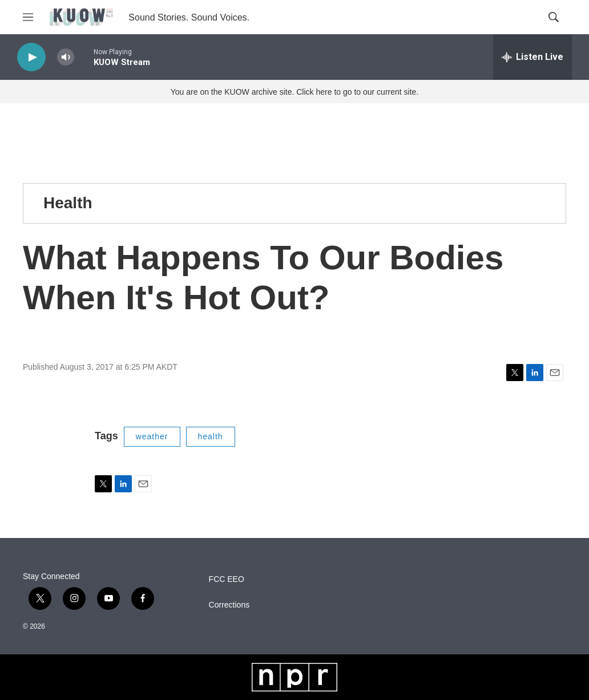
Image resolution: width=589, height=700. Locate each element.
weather (152, 436)
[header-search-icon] (554, 17)
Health (68, 203)
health (211, 436)
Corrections (229, 605)
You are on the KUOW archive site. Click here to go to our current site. (294, 92)
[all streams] (532, 57)
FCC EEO (227, 579)
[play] (31, 57)
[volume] (66, 57)
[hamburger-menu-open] (28, 17)
